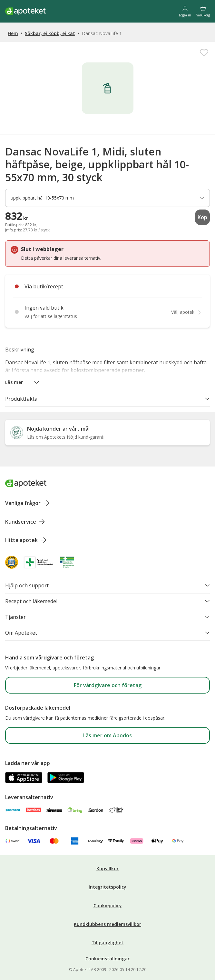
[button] (22, 382)
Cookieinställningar (107, 959)
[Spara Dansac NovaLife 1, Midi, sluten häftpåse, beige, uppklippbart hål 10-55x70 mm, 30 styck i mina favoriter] (204, 53)
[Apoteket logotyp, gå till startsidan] (26, 483)
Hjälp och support (107, 585)
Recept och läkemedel (107, 601)
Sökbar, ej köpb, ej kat (50, 33)
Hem (13, 33)
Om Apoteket (107, 633)
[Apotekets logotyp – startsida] (25, 11)
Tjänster (107, 617)
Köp (202, 217)
